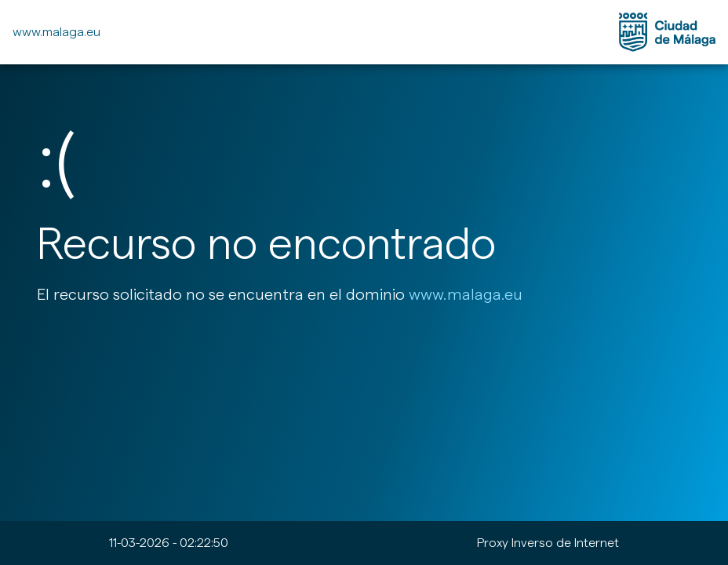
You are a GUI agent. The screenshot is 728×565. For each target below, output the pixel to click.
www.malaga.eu (56, 32)
